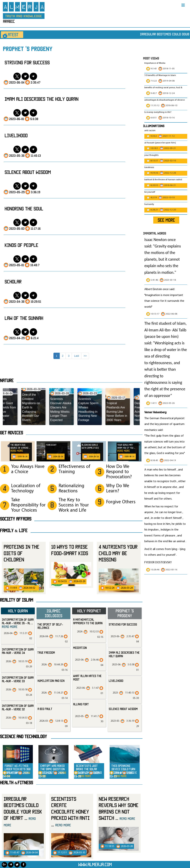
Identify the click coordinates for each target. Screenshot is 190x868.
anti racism (150, 131)
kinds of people (21, 245)
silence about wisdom (28, 172)
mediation (80, 648)
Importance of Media (155, 63)
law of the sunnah (24, 318)
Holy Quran (18, 611)
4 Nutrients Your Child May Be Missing (118, 553)
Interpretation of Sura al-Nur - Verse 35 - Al (18, 623)
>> (85, 356)
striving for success (27, 62)
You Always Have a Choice (28, 469)
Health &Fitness (17, 783)
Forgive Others (121, 502)
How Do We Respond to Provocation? (119, 472)
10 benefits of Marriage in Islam (160, 75)
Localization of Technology (26, 489)
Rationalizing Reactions (71, 489)
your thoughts (151, 155)
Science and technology (23, 736)
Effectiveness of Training (74, 469)
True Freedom (46, 653)
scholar (13, 282)
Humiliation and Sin (51, 681)
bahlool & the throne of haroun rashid (163, 180)
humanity (149, 204)
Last (76, 356)
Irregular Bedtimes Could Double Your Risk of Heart (23, 812)
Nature (7, 380)
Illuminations (154, 126)
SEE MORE (166, 220)
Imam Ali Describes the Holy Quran (42, 99)
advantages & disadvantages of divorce (164, 100)
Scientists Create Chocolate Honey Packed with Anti (70, 812)
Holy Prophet (89, 611)
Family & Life (14, 531)
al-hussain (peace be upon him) (160, 143)
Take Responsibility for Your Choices (28, 505)
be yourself (150, 192)
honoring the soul (24, 209)
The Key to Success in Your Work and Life (74, 505)
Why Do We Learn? (118, 489)
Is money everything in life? (158, 112)
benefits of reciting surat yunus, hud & (163, 88)
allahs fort (81, 704)
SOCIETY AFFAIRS (16, 519)
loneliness (149, 167)
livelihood (16, 135)
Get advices (12, 433)
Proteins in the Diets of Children (22, 553)
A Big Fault (45, 709)
